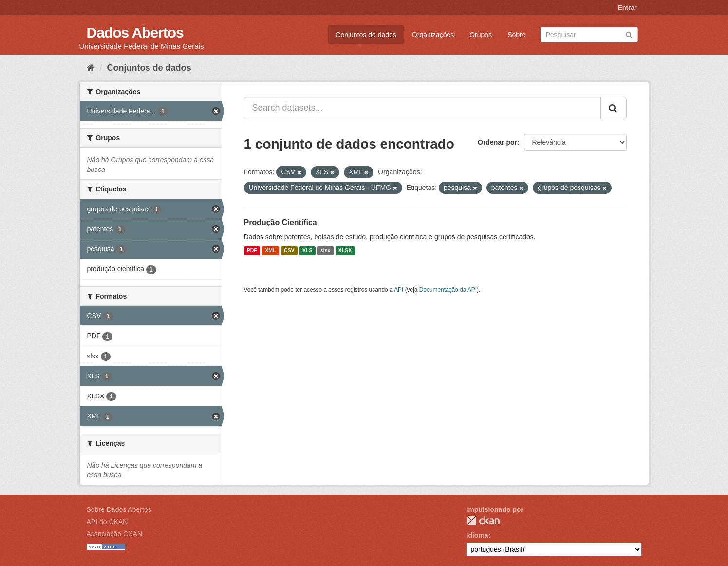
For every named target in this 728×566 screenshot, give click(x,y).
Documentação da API (448, 290)
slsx (325, 251)
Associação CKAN (114, 534)
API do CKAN (107, 522)
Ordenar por (497, 142)
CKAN (483, 520)
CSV (289, 251)
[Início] (91, 68)
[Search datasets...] (422, 108)
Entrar (627, 8)
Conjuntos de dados (366, 35)
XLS (307, 251)
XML (270, 251)
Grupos (481, 35)
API (399, 290)
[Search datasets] (589, 35)
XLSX (345, 251)
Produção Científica (280, 222)
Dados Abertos (135, 32)
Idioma (477, 535)
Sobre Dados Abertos (119, 509)
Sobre (516, 35)
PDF (252, 251)
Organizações (433, 35)
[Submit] (629, 34)
